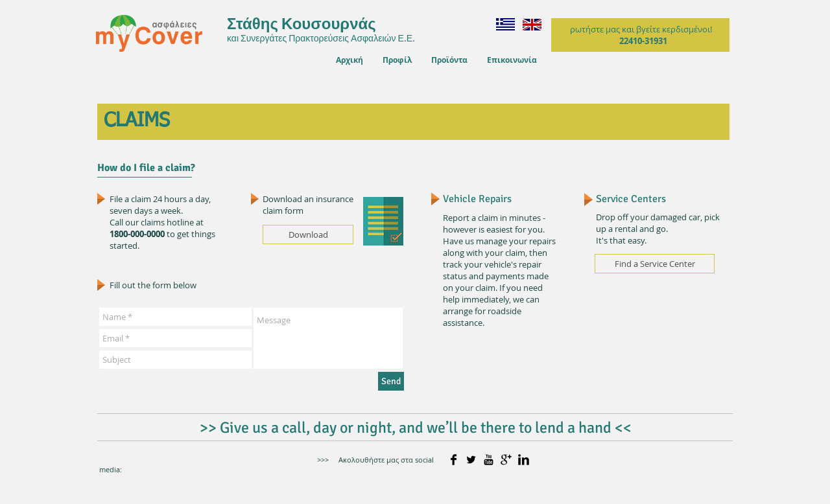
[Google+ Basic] (506, 460)
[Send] (391, 381)
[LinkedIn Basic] (524, 460)
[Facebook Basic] (454, 460)
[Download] (308, 235)
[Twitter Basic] (471, 460)
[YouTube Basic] (489, 460)
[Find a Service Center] (655, 264)
